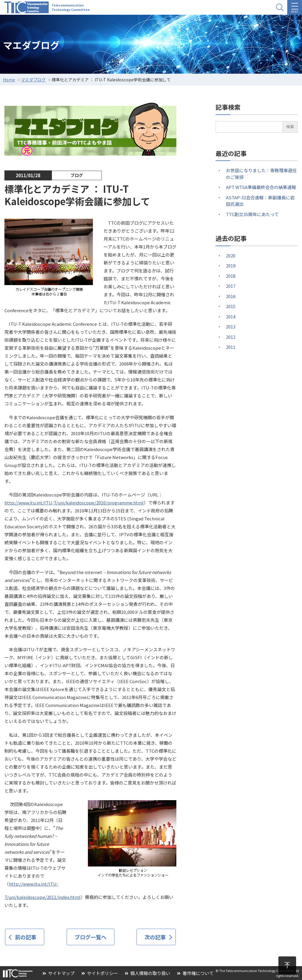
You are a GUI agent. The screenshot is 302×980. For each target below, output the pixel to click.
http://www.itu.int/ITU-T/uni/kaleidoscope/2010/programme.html (74, 503)
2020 (231, 255)
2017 (231, 286)
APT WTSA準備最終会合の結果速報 (261, 187)
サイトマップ (59, 973)
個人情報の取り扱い (147, 973)
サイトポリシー (100, 973)
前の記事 (26, 937)
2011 (231, 347)
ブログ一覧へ (91, 937)
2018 (231, 276)
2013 (231, 327)
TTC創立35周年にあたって (252, 214)
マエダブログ (33, 80)
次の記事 (155, 937)
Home (9, 80)
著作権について (195, 973)
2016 (231, 296)
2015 (231, 306)
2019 (231, 265)
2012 (231, 337)
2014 (231, 316)
